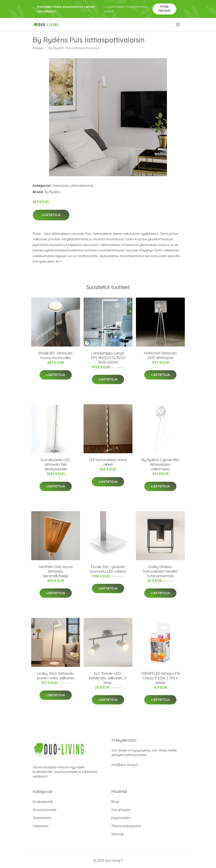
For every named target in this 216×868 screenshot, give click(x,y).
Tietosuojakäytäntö (126, 826)
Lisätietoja (51, 215)
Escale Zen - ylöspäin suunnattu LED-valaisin (108, 569)
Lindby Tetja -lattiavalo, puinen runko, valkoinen (56, 676)
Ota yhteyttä (121, 810)
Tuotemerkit (42, 818)
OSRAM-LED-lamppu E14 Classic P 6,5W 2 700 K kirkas (160, 678)
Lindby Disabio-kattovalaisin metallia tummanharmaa (160, 571)
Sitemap (117, 834)
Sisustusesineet (45, 810)
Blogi (115, 802)
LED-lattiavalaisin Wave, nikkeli (108, 462)
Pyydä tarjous (164, 9)
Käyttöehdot (121, 818)
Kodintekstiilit (43, 802)
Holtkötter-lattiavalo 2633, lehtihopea (160, 355)
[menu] (178, 24)
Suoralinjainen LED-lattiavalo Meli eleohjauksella (56, 464)
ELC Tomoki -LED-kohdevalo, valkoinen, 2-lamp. (108, 678)
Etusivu (38, 48)
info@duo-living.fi (124, 765)
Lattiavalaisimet (81, 186)
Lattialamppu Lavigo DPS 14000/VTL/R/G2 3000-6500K (108, 358)
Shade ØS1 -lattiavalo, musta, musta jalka (56, 355)
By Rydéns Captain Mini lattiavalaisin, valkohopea (160, 464)
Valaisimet (60, 186)
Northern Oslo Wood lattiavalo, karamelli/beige (56, 571)
